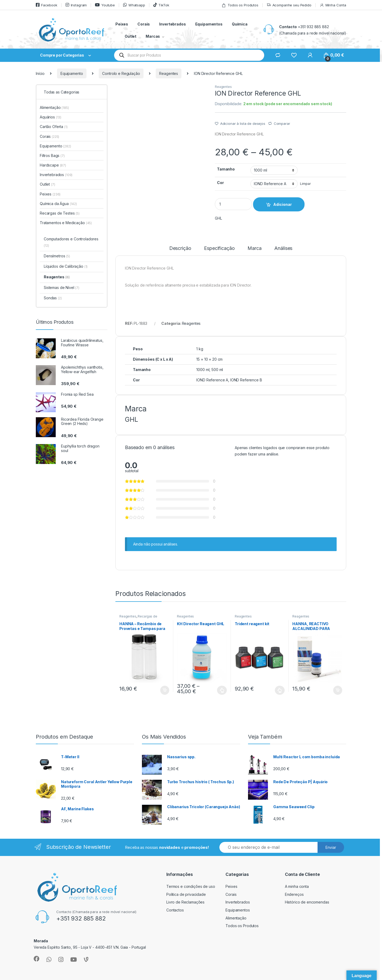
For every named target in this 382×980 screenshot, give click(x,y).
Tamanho (226, 169)
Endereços (294, 894)
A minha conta (297, 886)
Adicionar (283, 204)
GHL (218, 218)
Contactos (175, 910)
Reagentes (169, 73)
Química (240, 24)
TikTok (161, 5)
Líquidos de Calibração (66, 266)
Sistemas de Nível (62, 287)
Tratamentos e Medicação (66, 223)
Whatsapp (134, 5)
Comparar (282, 123)
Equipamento (72, 73)
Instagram (76, 5)
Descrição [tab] (180, 248)
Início (40, 73)
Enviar (331, 847)
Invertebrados (172, 24)
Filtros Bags (52, 155)
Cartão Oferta (54, 127)
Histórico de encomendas (307, 902)
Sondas (53, 298)
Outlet (131, 36)
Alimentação (54, 107)
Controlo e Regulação (121, 73)
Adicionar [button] (165, 690)
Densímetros (57, 256)
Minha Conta (333, 5)
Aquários (51, 117)
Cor (220, 183)
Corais (144, 24)
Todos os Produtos (240, 5)
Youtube (105, 5)
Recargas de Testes (60, 213)
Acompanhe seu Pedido (289, 5)
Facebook (47, 5)
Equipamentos (209, 24)
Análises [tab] (283, 248)
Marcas (153, 36)
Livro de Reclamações (185, 902)
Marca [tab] (254, 248)
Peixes (122, 24)
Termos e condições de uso (191, 886)
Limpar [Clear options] (305, 184)
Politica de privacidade (186, 894)
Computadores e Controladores (71, 242)
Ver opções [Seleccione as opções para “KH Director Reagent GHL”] (222, 690)
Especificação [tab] (219, 248)
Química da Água (58, 204)
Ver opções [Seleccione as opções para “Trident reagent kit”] (280, 690)
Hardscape (53, 165)
